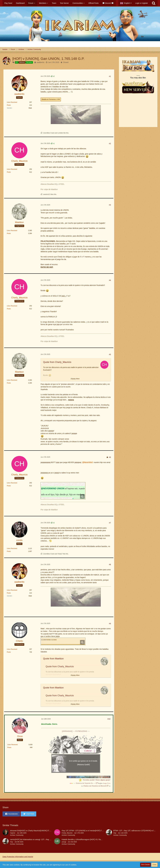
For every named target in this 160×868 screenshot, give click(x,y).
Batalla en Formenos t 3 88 (51, 99)
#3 (110, 205)
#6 (110, 457)
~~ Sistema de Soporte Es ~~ (84, 783)
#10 (109, 719)
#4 (110, 280)
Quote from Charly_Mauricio (57, 362)
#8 (110, 564)
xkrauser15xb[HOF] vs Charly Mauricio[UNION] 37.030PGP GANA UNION (39, 831)
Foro (109, 783)
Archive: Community (17, 835)
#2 (110, 144)
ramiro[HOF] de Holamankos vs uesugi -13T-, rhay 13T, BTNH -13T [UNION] (40, 839)
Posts (9, 105)
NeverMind (88, 462)
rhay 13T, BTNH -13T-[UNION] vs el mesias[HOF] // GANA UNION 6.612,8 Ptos (92, 831)
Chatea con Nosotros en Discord (95, 786)
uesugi (64, 842)
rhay (115, 833)
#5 (110, 354)
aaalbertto (40, 62)
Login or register (142, 3)
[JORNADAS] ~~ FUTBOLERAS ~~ (76, 731)
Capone (13, 833)
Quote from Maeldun (53, 659)
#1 (110, 76)
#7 (110, 523)
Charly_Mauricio (67, 833)
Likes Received (12, 102)
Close (154, 865)
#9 (110, 624)
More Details (145, 865)
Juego (105, 783)
